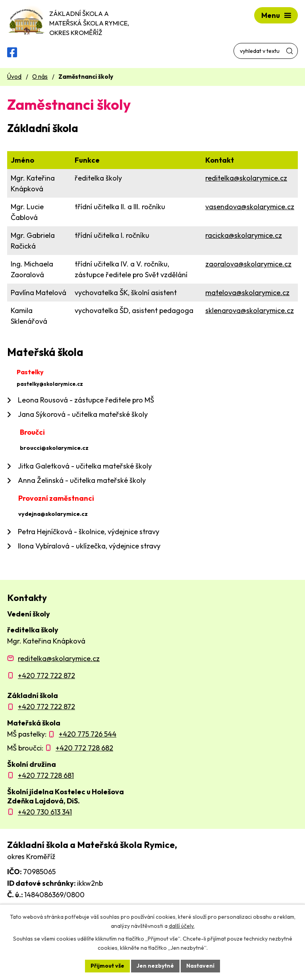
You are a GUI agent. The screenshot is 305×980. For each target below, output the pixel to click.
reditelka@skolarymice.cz (246, 178)
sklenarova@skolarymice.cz (250, 310)
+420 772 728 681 (46, 775)
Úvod (14, 77)
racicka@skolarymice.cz (244, 235)
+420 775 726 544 (88, 734)
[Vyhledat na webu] (266, 51)
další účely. (182, 926)
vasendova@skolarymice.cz (250, 207)
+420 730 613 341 (45, 812)
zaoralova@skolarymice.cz (248, 264)
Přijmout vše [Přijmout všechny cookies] (107, 966)
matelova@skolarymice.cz (247, 293)
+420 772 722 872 (46, 676)
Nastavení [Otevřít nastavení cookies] (200, 966)
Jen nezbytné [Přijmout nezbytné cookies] (155, 966)
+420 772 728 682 (84, 748)
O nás (40, 77)
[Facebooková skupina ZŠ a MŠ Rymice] (12, 52)
